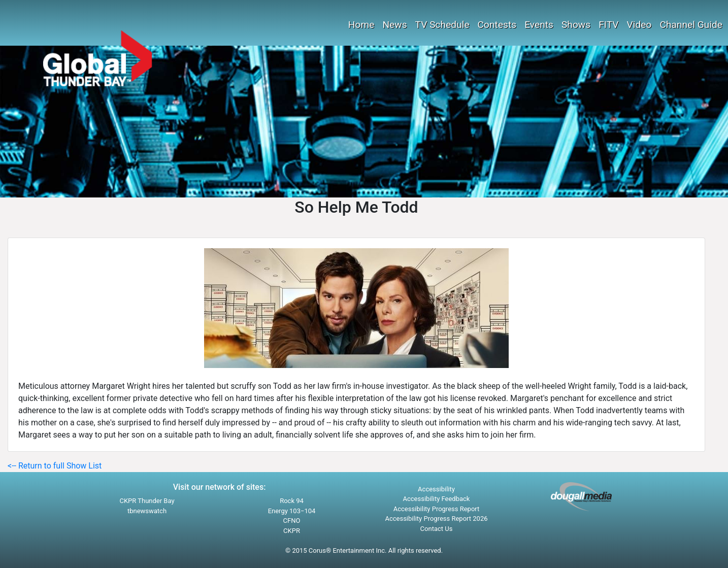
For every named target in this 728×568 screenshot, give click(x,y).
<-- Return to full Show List (55, 466)
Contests (497, 25)
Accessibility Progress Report (437, 509)
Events (539, 25)
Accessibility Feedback (437, 499)
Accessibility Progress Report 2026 (436, 519)
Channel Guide (691, 25)
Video (639, 25)
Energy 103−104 (292, 511)
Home (361, 25)
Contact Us (437, 529)
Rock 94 (292, 501)
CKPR (292, 531)
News (394, 25)
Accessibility (436, 489)
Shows (576, 25)
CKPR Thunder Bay (147, 501)
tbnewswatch (147, 511)
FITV (608, 25)
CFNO (292, 521)
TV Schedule (442, 25)
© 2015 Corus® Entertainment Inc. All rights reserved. (364, 550)
